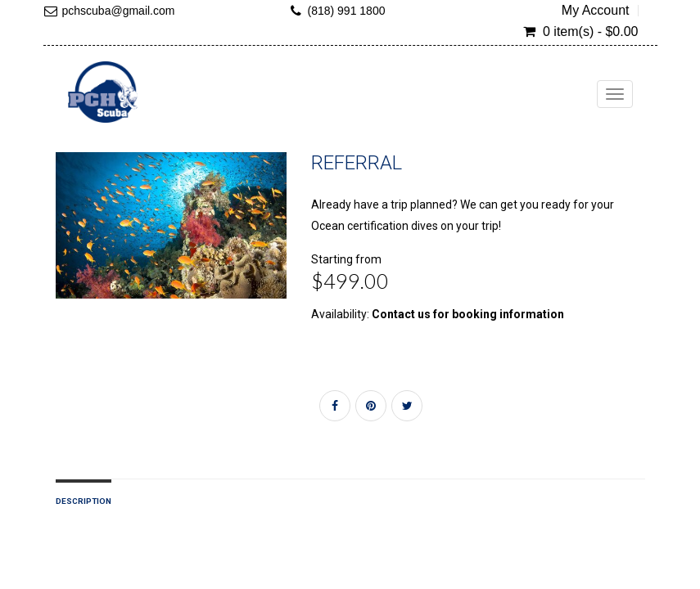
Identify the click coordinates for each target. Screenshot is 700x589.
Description (84, 501)
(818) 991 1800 (347, 11)
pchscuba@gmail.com (119, 11)
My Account (596, 11)
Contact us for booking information (468, 314)
